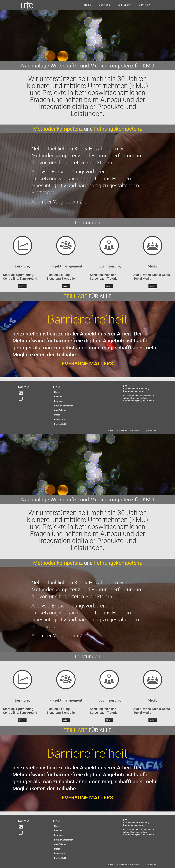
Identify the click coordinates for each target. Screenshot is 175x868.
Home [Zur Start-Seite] (57, 392)
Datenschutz (60, 424)
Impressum (59, 419)
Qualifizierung (61, 410)
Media (57, 415)
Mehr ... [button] (22, 286)
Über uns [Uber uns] (104, 5)
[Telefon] (21, 400)
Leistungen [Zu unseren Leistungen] (124, 5)
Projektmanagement (64, 406)
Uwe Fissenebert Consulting (130, 431)
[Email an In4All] (21, 394)
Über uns (58, 397)
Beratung (58, 401)
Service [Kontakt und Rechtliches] (144, 5)
